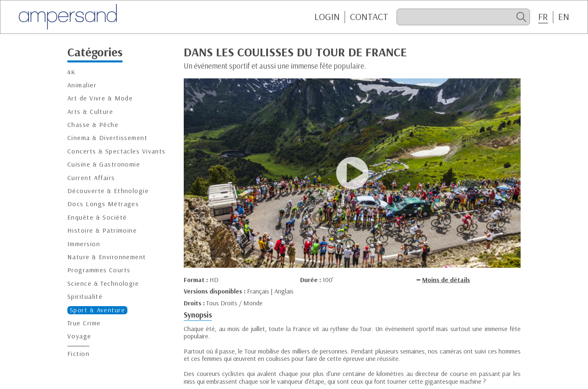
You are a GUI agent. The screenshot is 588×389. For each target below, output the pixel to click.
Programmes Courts (99, 270)
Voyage (79, 336)
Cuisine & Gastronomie (104, 164)
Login (327, 17)
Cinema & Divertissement (107, 138)
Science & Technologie (103, 283)
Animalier (82, 85)
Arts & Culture (90, 112)
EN (564, 17)
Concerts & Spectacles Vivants (117, 151)
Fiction (78, 354)
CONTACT (369, 17)
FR (543, 17)
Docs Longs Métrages (103, 204)
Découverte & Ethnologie (108, 191)
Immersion (84, 244)
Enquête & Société (97, 217)
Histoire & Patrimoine (102, 230)
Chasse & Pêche (93, 125)
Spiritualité (85, 297)
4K (72, 72)
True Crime (84, 323)
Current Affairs (91, 178)
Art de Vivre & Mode (100, 98)
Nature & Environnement (107, 257)
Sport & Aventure (97, 310)
